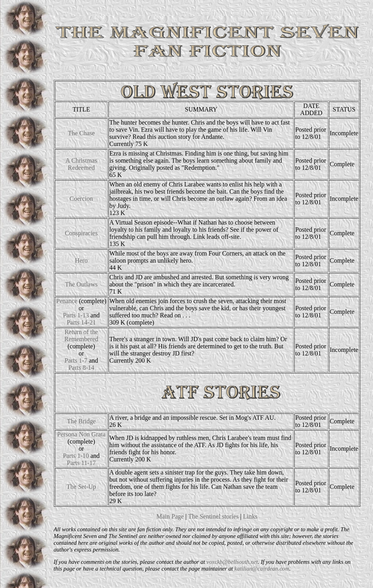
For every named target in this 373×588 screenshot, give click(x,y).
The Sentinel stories (214, 516)
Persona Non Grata (81, 434)
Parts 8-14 (81, 368)
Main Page (170, 516)
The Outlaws (81, 284)
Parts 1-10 (76, 456)
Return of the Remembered (81, 335)
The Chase (81, 133)
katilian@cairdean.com (262, 569)
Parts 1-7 (76, 360)
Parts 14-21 (81, 322)
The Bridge (81, 421)
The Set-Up (81, 487)
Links (250, 516)
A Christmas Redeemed (81, 164)
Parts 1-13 (76, 315)
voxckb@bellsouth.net (232, 562)
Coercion (81, 199)
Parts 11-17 (81, 463)
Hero (81, 260)
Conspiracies (81, 233)
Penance (67, 301)
